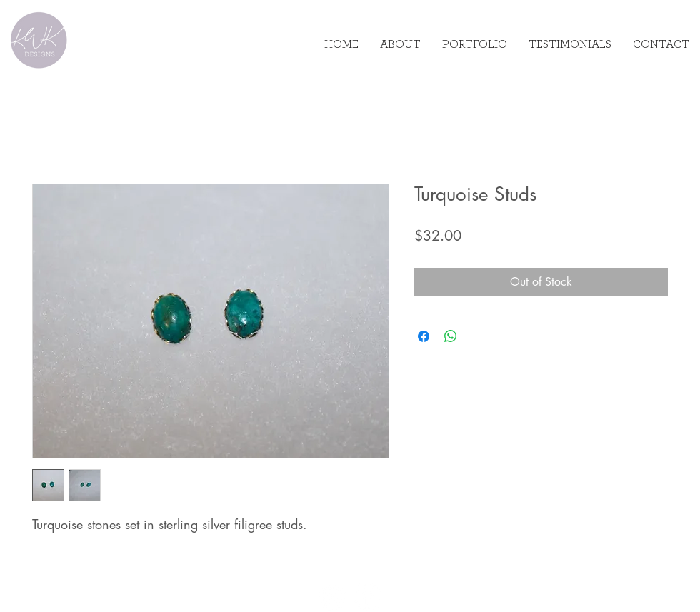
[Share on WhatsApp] (451, 336)
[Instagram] (332, 597)
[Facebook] (367, 597)
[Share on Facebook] (424, 336)
